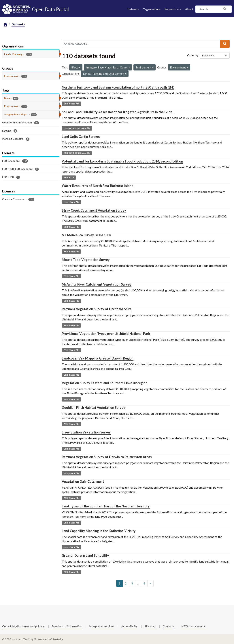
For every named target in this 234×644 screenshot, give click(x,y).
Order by (193, 55)
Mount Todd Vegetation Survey (86, 260)
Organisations (152, 9)
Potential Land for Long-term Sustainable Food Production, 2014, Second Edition (122, 161)
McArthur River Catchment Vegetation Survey (97, 284)
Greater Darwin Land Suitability (85, 555)
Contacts (168, 626)
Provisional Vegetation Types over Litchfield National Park (106, 334)
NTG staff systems (193, 626)
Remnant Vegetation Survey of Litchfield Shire (97, 309)
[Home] (5, 24)
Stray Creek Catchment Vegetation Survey (94, 210)
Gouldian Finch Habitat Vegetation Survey (94, 408)
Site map (150, 626)
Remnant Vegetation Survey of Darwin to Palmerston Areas (107, 457)
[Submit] (225, 44)
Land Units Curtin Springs (81, 137)
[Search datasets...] (141, 44)
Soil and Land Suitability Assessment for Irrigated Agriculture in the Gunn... (118, 112)
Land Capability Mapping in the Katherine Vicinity (99, 531)
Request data (173, 9)
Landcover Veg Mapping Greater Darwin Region (98, 358)
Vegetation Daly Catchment (83, 481)
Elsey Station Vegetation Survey (86, 432)
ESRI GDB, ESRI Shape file (77, 128)
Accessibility (129, 626)
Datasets (133, 9)
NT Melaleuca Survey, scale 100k (86, 235)
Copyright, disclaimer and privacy (23, 626)
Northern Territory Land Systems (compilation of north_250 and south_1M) (118, 87)
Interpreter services (102, 626)
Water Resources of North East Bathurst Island (98, 186)
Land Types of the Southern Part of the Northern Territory (106, 506)
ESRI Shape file (71, 104)
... (138, 583)
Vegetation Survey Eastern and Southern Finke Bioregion (105, 383)
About (189, 9)
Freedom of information (67, 626)
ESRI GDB (69, 178)
